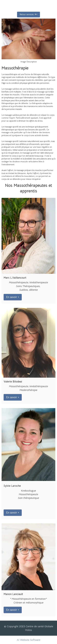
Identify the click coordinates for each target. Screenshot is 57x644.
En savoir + (13, 297)
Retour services (28, 14)
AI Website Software (29, 640)
